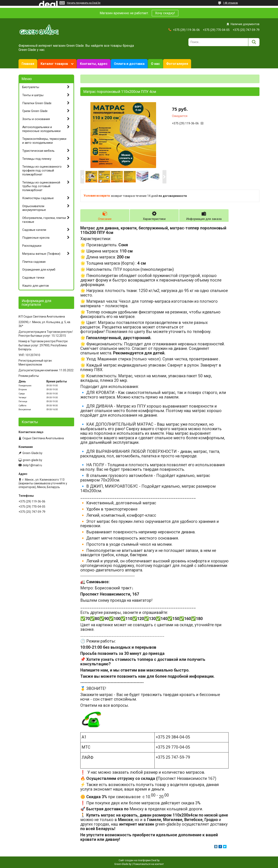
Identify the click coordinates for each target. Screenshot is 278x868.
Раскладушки (32, 246)
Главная (28, 64)
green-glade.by (32, 460)
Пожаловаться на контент (148, 864)
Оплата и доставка (129, 64)
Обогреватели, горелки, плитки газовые (44, 220)
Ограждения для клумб (39, 270)
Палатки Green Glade (37, 103)
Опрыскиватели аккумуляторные (34, 208)
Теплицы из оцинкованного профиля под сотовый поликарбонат (42, 171)
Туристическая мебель (38, 151)
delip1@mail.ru (32, 465)
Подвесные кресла (36, 238)
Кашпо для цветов (36, 286)
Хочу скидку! (165, 13)
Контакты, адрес (94, 64)
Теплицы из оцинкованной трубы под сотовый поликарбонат (41, 186)
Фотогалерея (177, 64)
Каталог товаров (54, 64)
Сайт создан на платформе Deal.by (139, 860)
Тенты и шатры (33, 95)
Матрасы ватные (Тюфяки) (41, 254)
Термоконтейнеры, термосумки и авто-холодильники (44, 141)
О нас (155, 64)
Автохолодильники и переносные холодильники (41, 129)
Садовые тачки (33, 278)
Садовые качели (34, 230)
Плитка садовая (34, 262)
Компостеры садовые (38, 198)
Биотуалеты (31, 87)
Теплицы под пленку (37, 159)
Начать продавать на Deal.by (84, 3)
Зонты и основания (36, 119)
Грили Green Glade (35, 111)
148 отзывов (230, 3)
